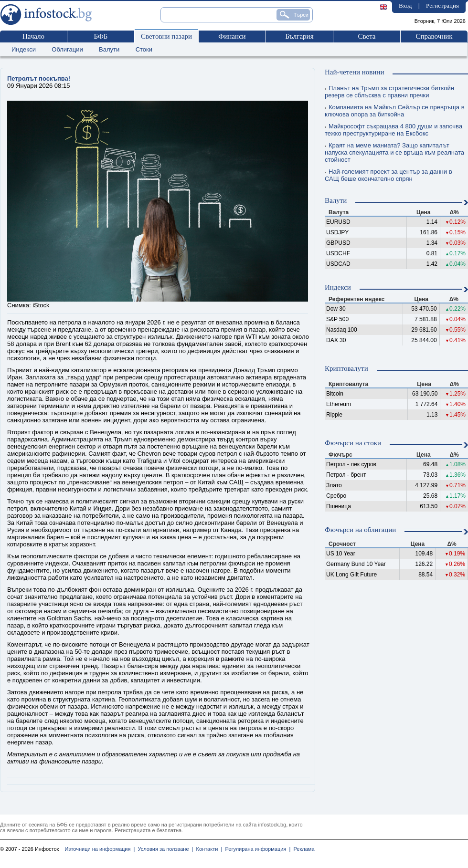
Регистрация (442, 5)
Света (367, 36)
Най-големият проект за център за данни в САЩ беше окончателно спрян (388, 175)
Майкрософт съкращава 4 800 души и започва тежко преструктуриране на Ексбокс (394, 130)
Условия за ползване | (164, 849)
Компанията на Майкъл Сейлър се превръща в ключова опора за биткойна (395, 111)
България (299, 36)
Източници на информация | (100, 849)
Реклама (302, 849)
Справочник (434, 36)
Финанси (232, 36)
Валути (109, 49)
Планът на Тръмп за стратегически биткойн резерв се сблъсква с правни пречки (389, 92)
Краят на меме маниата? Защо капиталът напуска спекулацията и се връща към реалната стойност (394, 152)
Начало (33, 36)
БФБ (101, 36)
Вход (405, 5)
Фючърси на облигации (360, 530)
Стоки (144, 49)
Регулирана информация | (256, 849)
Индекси (24, 49)
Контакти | (207, 849)
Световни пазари (166, 36)
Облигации (67, 49)
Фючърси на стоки (353, 443)
